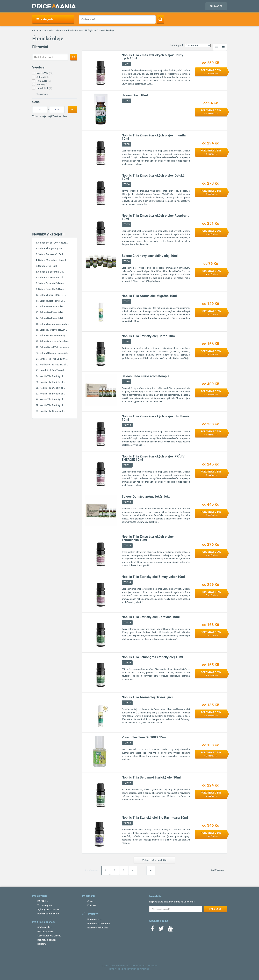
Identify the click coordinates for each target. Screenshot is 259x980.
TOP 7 (127, 301)
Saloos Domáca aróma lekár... (55, 341)
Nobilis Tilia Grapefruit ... (53, 411)
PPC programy (45, 932)
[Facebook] (153, 930)
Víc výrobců (42, 94)
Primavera (44, 81)
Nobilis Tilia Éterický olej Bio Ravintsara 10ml (155, 818)
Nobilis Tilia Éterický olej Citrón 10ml (149, 336)
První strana (92, 870)
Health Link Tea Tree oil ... (53, 370)
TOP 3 (127, 144)
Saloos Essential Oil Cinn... (52, 283)
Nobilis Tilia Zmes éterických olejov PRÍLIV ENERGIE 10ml (153, 458)
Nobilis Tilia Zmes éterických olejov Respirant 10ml (155, 217)
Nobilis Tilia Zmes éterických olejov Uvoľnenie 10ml (156, 418)
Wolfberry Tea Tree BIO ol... (54, 365)
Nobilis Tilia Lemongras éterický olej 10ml (152, 657)
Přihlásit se (216, 6)
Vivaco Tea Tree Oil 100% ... (54, 359)
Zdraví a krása (56, 30)
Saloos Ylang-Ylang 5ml (51, 248)
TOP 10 (127, 425)
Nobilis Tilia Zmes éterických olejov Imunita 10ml (154, 137)
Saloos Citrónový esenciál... (54, 353)
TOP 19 (127, 783)
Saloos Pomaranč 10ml (51, 254)
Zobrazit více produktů (154, 860)
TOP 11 (127, 465)
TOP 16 (127, 663)
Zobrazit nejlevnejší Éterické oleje (49, 116)
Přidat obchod (45, 927)
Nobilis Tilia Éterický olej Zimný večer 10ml (153, 577)
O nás (90, 901)
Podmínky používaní (48, 914)
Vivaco (42, 85)
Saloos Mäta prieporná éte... (55, 324)
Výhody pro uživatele (48, 909)
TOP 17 (127, 703)
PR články (43, 901)
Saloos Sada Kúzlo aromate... (55, 347)
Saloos (43, 77)
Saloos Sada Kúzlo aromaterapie (145, 376)
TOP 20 (127, 823)
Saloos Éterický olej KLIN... (54, 330)
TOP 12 (127, 502)
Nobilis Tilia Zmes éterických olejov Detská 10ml (153, 177)
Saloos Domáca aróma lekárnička (146, 497)
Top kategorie (45, 905)
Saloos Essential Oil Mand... (53, 289)
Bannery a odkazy (47, 940)
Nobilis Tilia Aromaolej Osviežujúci (147, 697)
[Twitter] (161, 930)
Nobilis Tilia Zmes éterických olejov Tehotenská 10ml (148, 538)
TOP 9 (127, 382)
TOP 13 (127, 545)
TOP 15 (127, 623)
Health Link (44, 88)
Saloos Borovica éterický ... (54, 336)
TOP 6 (127, 261)
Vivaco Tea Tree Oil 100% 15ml (144, 737)
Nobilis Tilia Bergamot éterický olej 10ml (151, 778)
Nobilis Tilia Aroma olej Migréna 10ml (149, 296)
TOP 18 (127, 743)
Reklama (42, 944)
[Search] (160, 19)
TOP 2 (127, 101)
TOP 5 (127, 224)
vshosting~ (145, 969)
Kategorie (45, 19)
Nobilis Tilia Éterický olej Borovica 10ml (151, 617)
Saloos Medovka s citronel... (53, 260)
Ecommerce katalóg (98, 928)
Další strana (218, 870)
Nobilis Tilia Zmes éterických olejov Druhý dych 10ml (152, 57)
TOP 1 (127, 64)
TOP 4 (127, 184)
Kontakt (92, 905)
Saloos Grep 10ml (48, 266)
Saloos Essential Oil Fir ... (53, 295)
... (142, 870)
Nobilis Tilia (45, 73)
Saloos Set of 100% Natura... (53, 243)
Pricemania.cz (39, 30)
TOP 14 (127, 582)
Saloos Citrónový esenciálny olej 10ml (150, 256)
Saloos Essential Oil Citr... (53, 301)
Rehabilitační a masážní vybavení (82, 30)
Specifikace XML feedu (49, 936)
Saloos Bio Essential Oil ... (52, 272)
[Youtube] (170, 930)
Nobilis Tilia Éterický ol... (52, 376)
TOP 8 (127, 342)
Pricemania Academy (99, 923)
